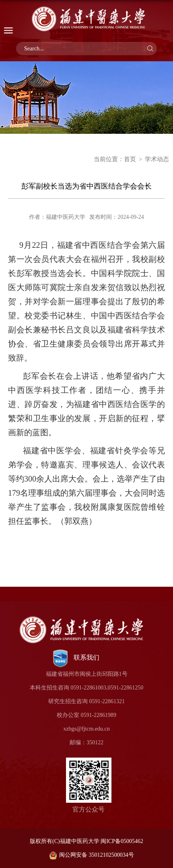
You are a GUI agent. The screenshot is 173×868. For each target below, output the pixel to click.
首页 (130, 159)
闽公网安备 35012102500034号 (92, 855)
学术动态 (157, 159)
